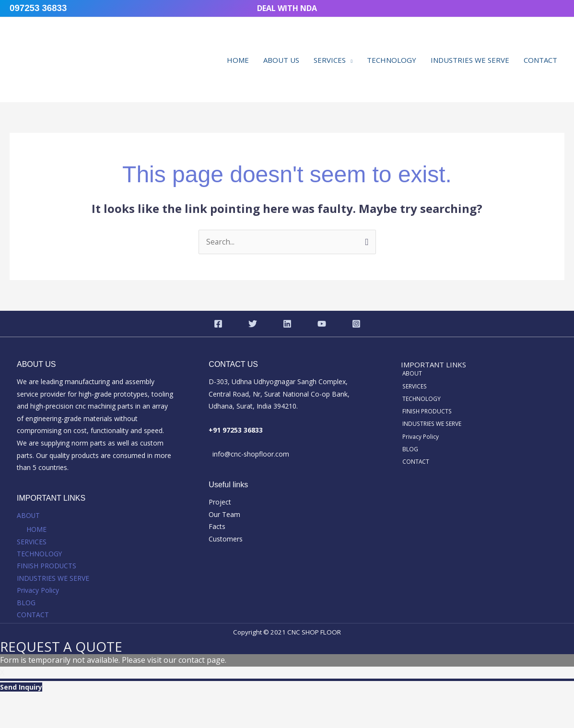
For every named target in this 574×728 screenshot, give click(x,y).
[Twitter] (253, 324)
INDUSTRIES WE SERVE (470, 60)
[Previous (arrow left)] (17, 720)
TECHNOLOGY (392, 60)
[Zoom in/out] (17, 703)
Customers (226, 539)
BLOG (26, 603)
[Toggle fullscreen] (52, 703)
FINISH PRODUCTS (47, 566)
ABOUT (29, 516)
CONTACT (540, 60)
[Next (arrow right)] (52, 720)
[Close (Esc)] (123, 703)
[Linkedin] (287, 324)
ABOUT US (281, 60)
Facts (217, 527)
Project (220, 502)
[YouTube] (322, 324)
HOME (238, 60)
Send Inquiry (21, 688)
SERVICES (330, 60)
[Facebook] (218, 324)
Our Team (224, 514)
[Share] (88, 703)
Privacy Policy (38, 591)
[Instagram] (356, 324)
